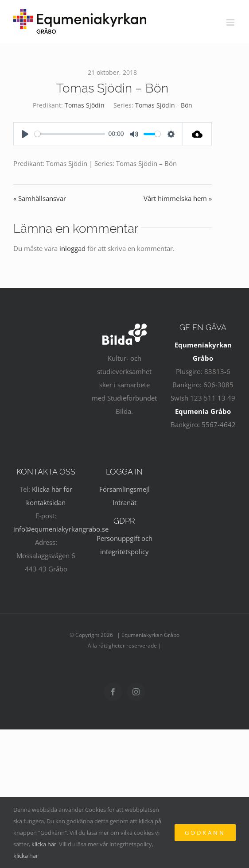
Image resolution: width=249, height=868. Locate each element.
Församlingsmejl (124, 489)
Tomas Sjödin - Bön (164, 105)
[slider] (70, 134)
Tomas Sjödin (85, 105)
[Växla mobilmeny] (231, 22)
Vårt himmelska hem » (178, 198)
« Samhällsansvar (40, 198)
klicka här (44, 844)
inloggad (72, 248)
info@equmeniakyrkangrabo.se (61, 529)
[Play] (25, 134)
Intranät (124, 502)
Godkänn (205, 833)
